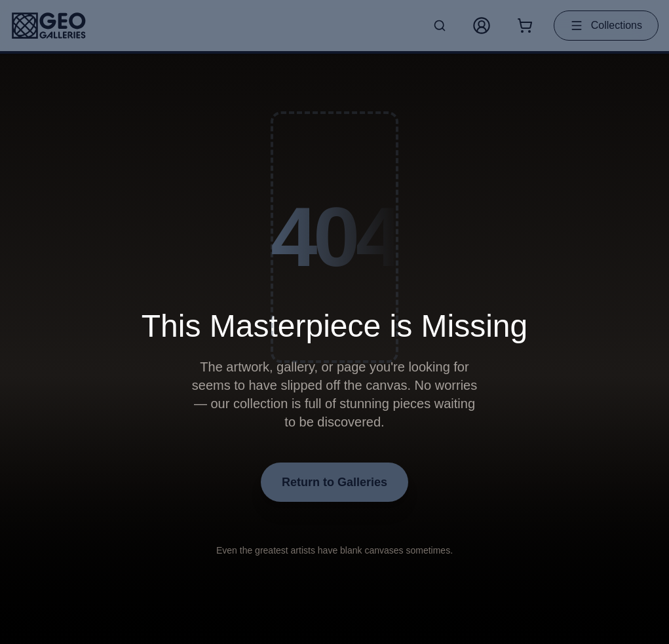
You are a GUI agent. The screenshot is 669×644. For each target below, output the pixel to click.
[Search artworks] (440, 26)
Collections (606, 26)
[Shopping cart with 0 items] (525, 26)
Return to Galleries (334, 482)
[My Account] (482, 26)
